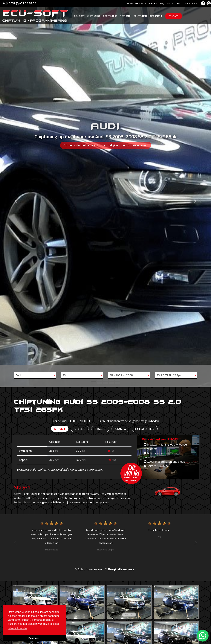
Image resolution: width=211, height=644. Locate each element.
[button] (16, 193)
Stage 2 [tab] (80, 429)
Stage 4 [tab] (120, 429)
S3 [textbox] (64, 375)
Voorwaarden (191, 3)
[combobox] (35, 375)
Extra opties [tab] (145, 429)
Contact (174, 16)
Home (130, 3)
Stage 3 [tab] (100, 429)
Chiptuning (94, 16)
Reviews (153, 3)
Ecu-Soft (79, 16)
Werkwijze (141, 3)
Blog (179, 3)
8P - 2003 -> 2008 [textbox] (121, 375)
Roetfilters (110, 16)
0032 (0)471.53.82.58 (19, 3)
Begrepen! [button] (34, 638)
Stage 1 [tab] (60, 429)
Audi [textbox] (18, 375)
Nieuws (170, 3)
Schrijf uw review (89, 569)
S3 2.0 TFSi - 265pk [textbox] (169, 375)
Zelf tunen (140, 16)
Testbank (126, 16)
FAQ (162, 3)
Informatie (156, 16)
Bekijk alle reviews (120, 569)
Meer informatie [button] (18, 628)
